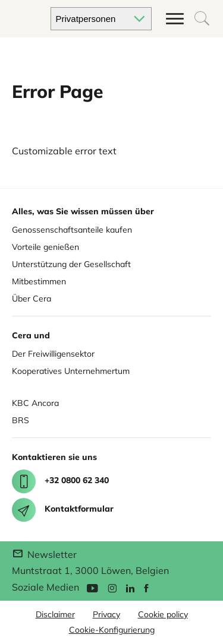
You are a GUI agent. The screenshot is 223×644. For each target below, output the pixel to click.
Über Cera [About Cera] (32, 299)
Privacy (106, 614)
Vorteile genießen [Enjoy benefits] (45, 247)
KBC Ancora (35, 403)
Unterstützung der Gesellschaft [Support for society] (71, 264)
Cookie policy (163, 614)
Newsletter (44, 554)
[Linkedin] (130, 587)
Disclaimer (55, 614)
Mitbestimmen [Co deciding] (39, 281)
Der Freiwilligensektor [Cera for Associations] (53, 354)
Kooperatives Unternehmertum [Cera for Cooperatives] (71, 371)
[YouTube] (92, 587)
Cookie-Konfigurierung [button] (112, 630)
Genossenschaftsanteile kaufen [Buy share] (72, 230)
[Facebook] (146, 587)
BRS (21, 420)
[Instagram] (112, 587)
